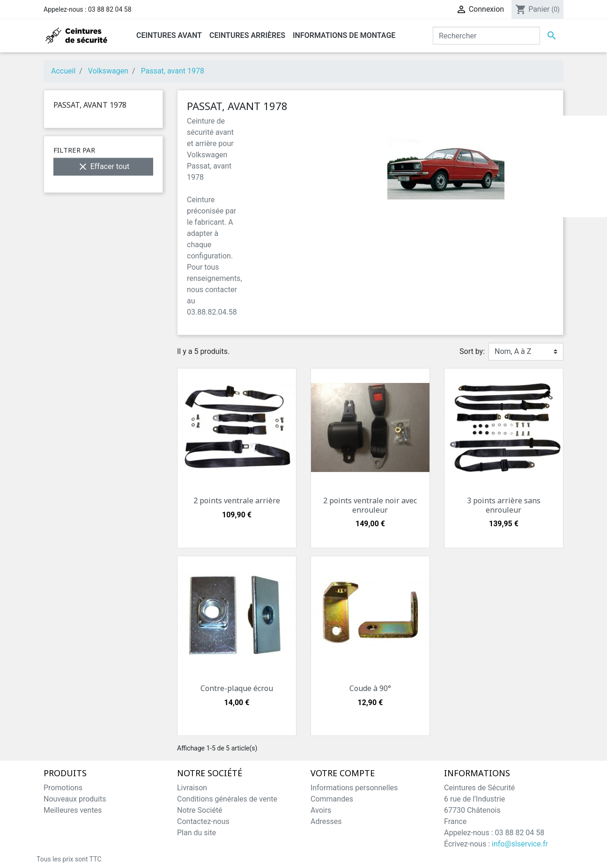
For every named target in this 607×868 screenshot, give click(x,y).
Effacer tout (103, 167)
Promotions (63, 788)
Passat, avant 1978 (90, 105)
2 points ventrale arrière (237, 500)
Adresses (326, 821)
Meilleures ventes (73, 810)
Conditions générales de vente (227, 799)
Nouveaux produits (75, 799)
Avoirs (321, 810)
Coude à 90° (370, 688)
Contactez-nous (203, 821)
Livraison (192, 788)
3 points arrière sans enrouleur (504, 505)
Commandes (332, 799)
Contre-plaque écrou (237, 688)
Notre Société (200, 810)
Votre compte (343, 773)
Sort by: (472, 351)
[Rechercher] (486, 36)
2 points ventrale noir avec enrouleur (370, 505)
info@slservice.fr (520, 844)
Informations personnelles (354, 788)
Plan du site (196, 833)
